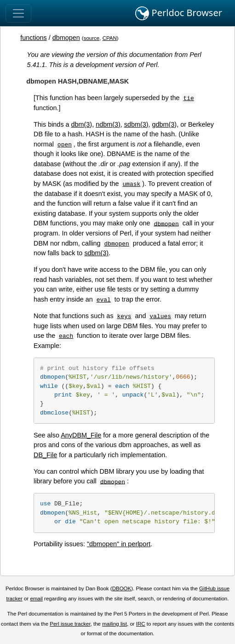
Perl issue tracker (70, 624)
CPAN (110, 38)
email (36, 599)
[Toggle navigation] (18, 13)
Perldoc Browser (179, 13)
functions (34, 38)
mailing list (115, 624)
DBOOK (122, 588)
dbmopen (66, 38)
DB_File (45, 455)
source (92, 38)
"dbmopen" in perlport (119, 544)
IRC (141, 624)
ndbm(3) (108, 124)
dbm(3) (82, 124)
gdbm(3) (165, 124)
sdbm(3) (136, 124)
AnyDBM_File (81, 435)
